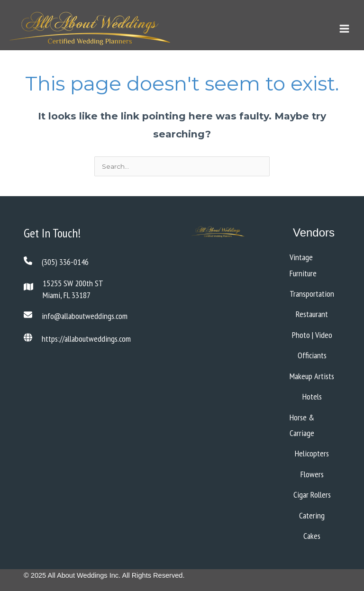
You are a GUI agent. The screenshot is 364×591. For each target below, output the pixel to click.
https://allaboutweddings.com (86, 339)
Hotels (312, 396)
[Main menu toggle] (344, 29)
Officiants (312, 355)
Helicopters (312, 453)
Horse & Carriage (302, 425)
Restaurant (312, 314)
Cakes (312, 536)
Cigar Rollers (312, 495)
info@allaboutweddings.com (85, 316)
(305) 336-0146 (65, 262)
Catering (312, 515)
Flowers (312, 474)
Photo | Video (312, 335)
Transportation (312, 294)
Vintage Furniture (303, 265)
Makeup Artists (312, 376)
